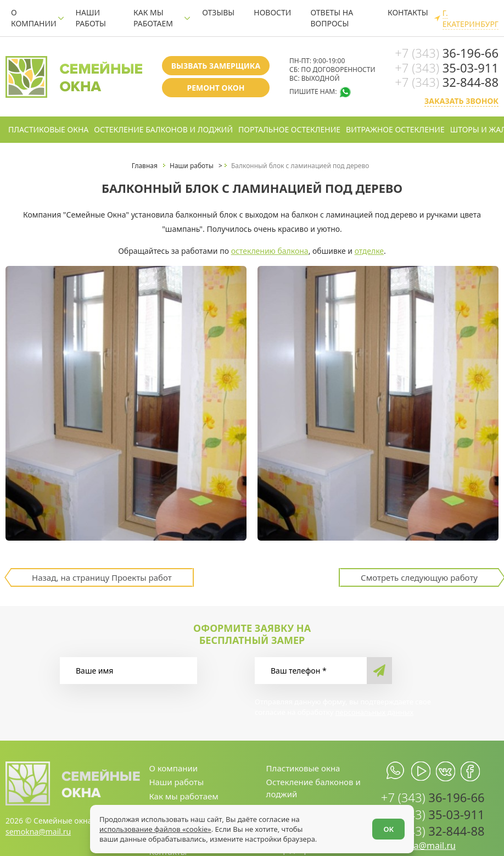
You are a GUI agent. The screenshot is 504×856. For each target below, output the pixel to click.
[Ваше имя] (128, 671)
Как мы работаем (153, 18)
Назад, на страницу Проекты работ (102, 577)
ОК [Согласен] (388, 829)
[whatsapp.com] (396, 771)
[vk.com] (446, 771)
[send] (379, 671)
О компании (34, 18)
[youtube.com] (421, 771)
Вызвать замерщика (216, 66)
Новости (272, 12)
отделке (369, 251)
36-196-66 (447, 53)
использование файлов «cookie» (155, 829)
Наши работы (91, 18)
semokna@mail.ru (38, 832)
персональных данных (374, 712)
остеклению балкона (270, 251)
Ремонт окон (215, 88)
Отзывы (218, 12)
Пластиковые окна (48, 129)
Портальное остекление (289, 129)
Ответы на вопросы (332, 18)
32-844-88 (447, 82)
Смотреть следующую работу (419, 577)
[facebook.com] (470, 771)
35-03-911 (447, 68)
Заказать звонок (461, 101)
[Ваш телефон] (311, 671)
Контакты (408, 12)
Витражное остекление (395, 129)
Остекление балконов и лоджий (163, 129)
